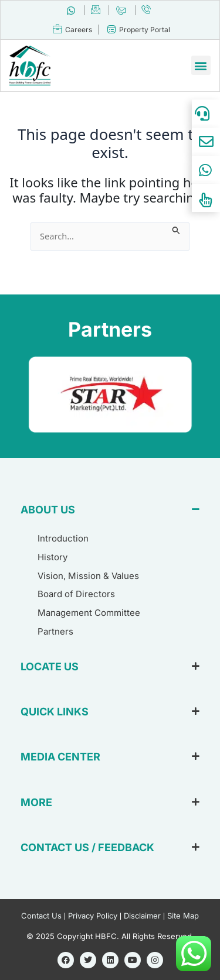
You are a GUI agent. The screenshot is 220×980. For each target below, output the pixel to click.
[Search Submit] (176, 229)
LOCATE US (50, 667)
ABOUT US (48, 510)
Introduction (63, 538)
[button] (201, 65)
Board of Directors (76, 594)
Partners (55, 631)
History (53, 557)
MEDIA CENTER (60, 757)
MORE (36, 802)
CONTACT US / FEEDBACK (87, 847)
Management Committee (89, 613)
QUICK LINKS (55, 712)
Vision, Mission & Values (88, 576)
